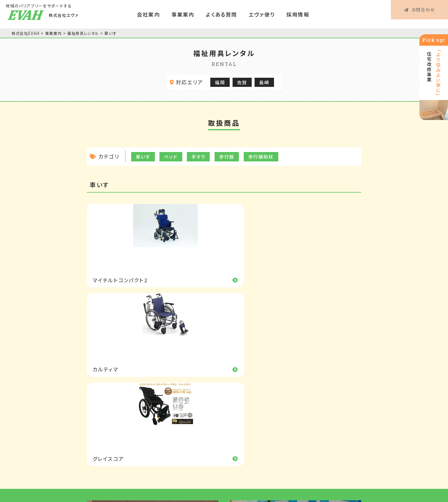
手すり (198, 157)
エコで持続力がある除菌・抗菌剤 (295, 343)
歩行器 (227, 157)
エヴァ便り (262, 14)
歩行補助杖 (261, 157)
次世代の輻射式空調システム (153, 343)
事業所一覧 (183, 432)
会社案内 (148, 14)
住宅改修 (251, 432)
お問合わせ (420, 14)
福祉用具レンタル (260, 408)
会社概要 (181, 420)
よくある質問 (221, 14)
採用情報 (298, 14)
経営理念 (181, 408)
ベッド (171, 157)
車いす (143, 157)
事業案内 (183, 14)
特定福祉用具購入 (261, 420)
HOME (102, 395)
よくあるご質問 (322, 395)
